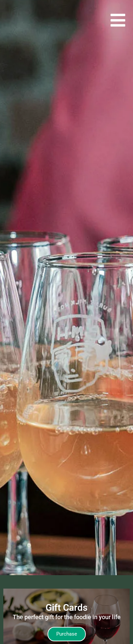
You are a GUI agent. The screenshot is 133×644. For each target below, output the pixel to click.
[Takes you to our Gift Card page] (67, 634)
